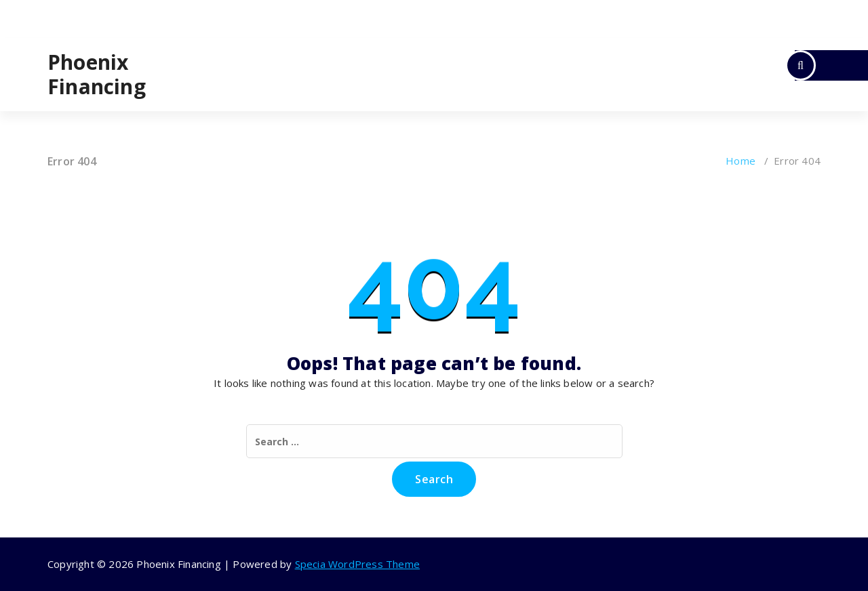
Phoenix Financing (97, 75)
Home (741, 161)
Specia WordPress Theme (357, 564)
